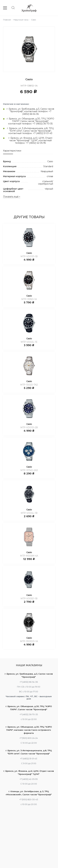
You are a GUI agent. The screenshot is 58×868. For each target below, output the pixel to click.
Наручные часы (21, 20)
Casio (29, 253)
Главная (7, 20)
